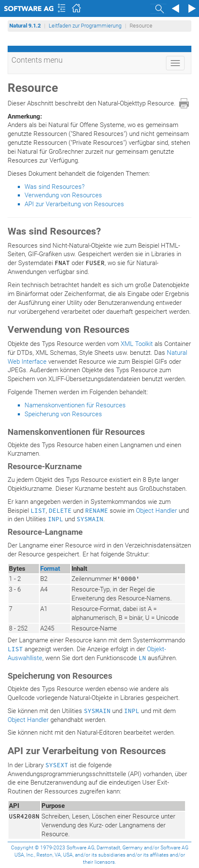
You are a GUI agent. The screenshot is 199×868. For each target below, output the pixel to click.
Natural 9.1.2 (25, 26)
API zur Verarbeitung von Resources (74, 204)
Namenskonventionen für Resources (75, 405)
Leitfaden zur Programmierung (85, 26)
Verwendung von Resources (63, 195)
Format (50, 569)
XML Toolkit (137, 344)
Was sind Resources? (55, 187)
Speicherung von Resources (63, 414)
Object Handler (156, 511)
